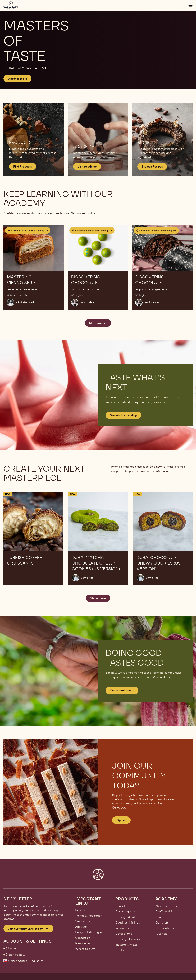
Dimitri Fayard (25, 302)
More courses (98, 323)
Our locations (165, 928)
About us (81, 927)
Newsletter (83, 943)
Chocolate (122, 906)
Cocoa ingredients (128, 911)
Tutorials (161, 934)
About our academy (169, 906)
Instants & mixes (126, 945)
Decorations (124, 934)
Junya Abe (87, 578)
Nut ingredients (126, 917)
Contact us (83, 938)
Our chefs (162, 922)
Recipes (80, 910)
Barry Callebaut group (90, 932)
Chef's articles (165, 911)
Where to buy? (85, 949)
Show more (98, 598)
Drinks (120, 950)
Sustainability (85, 921)
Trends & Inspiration (89, 916)
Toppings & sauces (128, 939)
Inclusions (122, 928)
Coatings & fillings (128, 922)
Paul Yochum (88, 302)
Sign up (121, 820)
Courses (161, 917)
